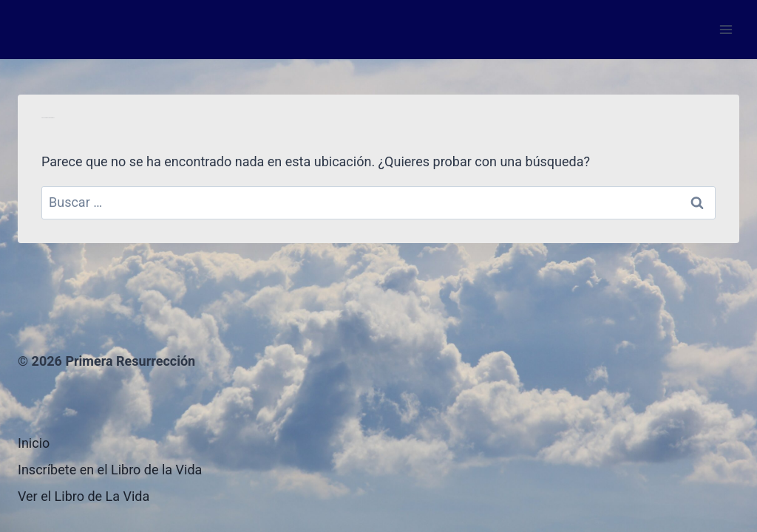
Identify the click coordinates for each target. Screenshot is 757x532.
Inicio (34, 443)
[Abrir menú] (726, 29)
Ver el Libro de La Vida (84, 496)
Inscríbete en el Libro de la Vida (110, 470)
